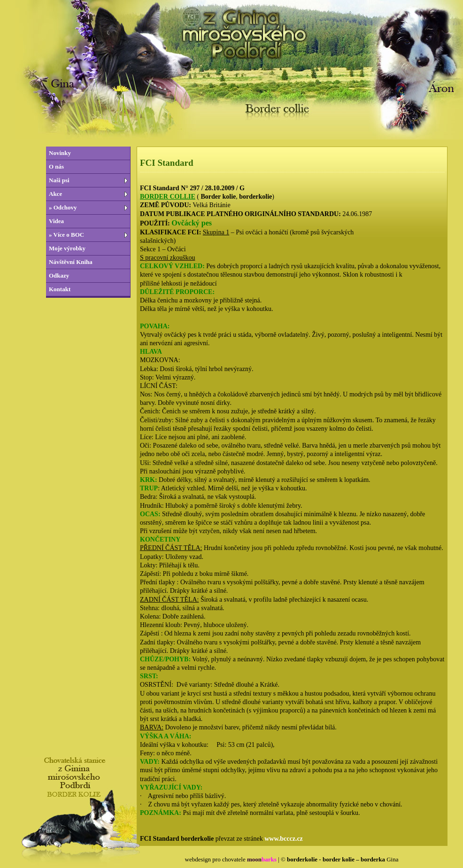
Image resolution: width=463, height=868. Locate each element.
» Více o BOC (66, 235)
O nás (56, 167)
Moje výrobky (67, 248)
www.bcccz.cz (284, 839)
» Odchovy (63, 207)
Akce (55, 194)
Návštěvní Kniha (71, 262)
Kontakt (60, 289)
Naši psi (59, 180)
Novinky (60, 153)
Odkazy (59, 275)
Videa (56, 221)
